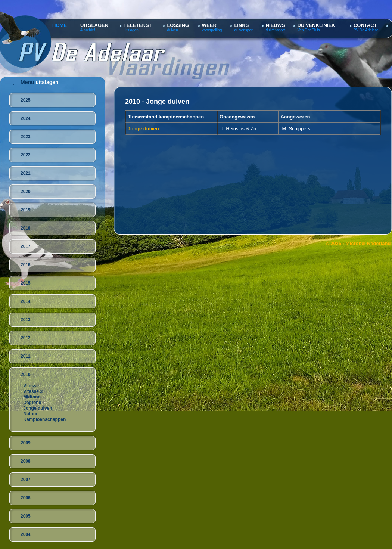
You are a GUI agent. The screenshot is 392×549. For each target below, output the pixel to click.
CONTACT (365, 25)
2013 (26, 320)
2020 (26, 192)
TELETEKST (138, 25)
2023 (26, 137)
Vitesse (31, 386)
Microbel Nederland (368, 243)
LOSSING (178, 25)
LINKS (241, 25)
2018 (26, 228)
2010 (26, 375)
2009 (26, 443)
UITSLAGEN (94, 25)
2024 (26, 118)
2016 (26, 265)
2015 (26, 283)
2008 (26, 461)
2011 (26, 356)
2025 (26, 100)
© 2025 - (336, 243)
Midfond (32, 397)
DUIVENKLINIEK (316, 25)
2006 (26, 498)
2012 (26, 338)
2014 (26, 301)
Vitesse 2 (33, 391)
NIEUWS (276, 25)
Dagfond (32, 403)
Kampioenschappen (44, 419)
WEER (209, 25)
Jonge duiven (38, 408)
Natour (30, 414)
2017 (26, 246)
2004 (26, 534)
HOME (60, 25)
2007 (26, 480)
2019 (26, 210)
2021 (26, 173)
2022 (26, 155)
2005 (26, 516)
